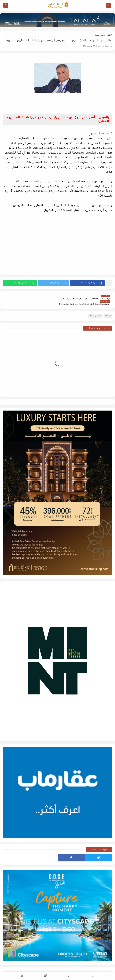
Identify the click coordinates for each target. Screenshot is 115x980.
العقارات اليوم (88, 970)
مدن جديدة (99, 35)
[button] (87, 283)
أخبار (109, 35)
